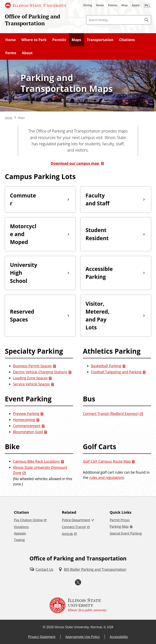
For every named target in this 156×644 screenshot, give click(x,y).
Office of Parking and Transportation (32, 20)
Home (10, 40)
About (27, 53)
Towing (19, 540)
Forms (11, 53)
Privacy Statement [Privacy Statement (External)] (42, 637)
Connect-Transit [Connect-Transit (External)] (74, 527)
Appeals (20, 533)
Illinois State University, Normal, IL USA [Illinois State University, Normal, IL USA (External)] (84, 627)
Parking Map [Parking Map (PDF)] (119, 526)
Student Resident (97, 234)
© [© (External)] (44, 627)
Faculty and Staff (97, 199)
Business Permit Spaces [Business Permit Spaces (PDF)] (32, 366)
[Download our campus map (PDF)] (78, 163)
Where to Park (34, 40)
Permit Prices (120, 520)
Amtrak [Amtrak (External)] (67, 534)
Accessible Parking (99, 273)
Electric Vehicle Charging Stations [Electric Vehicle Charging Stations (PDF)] (40, 372)
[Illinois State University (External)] (36, 5)
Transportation (100, 40)
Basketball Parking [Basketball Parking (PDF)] (106, 366)
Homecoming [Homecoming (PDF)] (24, 420)
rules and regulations (107, 477)
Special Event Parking (126, 533)
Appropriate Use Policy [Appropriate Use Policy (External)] (83, 637)
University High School (24, 273)
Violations (21, 527)
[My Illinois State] (147, 5)
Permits (59, 40)
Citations (127, 40)
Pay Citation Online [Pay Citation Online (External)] (28, 520)
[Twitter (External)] (78, 582)
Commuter (23, 199)
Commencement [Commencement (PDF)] (27, 426)
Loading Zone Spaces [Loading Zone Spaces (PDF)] (30, 378)
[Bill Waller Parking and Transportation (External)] (92, 569)
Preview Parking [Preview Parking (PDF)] (26, 414)
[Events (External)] (113, 5)
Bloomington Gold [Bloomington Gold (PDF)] (28, 432)
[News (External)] (100, 5)
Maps (76, 40)
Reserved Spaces (22, 316)
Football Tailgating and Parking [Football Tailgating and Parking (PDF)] (116, 372)
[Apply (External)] (136, 5)
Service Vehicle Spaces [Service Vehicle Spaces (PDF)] (31, 384)
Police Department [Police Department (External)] (76, 520)
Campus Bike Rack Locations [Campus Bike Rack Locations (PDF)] (36, 461)
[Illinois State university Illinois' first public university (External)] (78, 605)
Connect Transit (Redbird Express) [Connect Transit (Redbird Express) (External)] (111, 414)
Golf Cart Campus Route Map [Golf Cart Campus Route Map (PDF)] (107, 461)
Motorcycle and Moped (23, 234)
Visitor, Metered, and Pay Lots (97, 316)
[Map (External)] (125, 5)
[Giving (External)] (88, 5)
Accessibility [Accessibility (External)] (119, 637)
